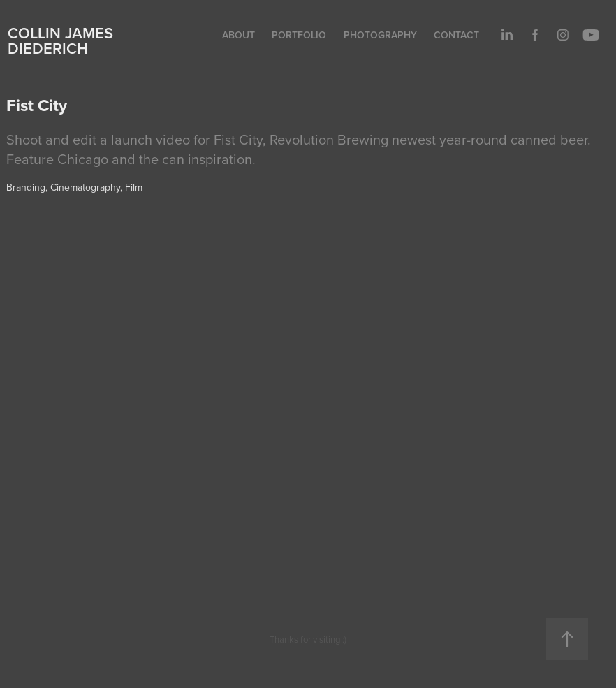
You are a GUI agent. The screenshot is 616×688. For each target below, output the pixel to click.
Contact (456, 35)
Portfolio (299, 35)
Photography (380, 35)
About (239, 35)
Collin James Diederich (60, 41)
